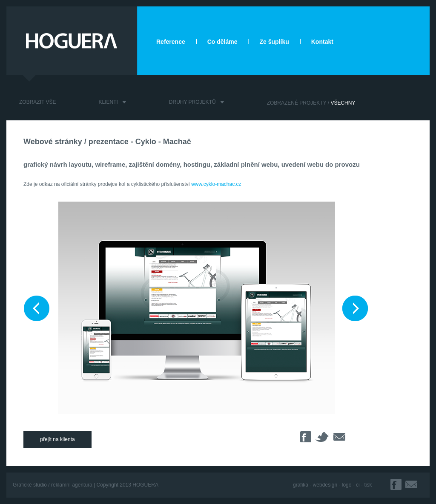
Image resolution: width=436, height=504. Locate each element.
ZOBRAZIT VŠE (37, 102)
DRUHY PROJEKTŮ (192, 102)
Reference (171, 42)
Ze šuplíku (274, 42)
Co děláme (222, 42)
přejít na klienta (57, 439)
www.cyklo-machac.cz (216, 184)
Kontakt (322, 42)
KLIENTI (108, 102)
